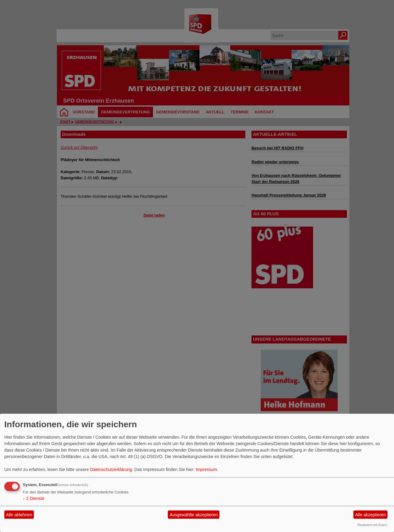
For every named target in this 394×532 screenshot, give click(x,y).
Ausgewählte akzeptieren (194, 515)
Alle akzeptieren (371, 515)
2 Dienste (34, 498)
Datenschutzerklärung (111, 469)
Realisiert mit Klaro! (372, 525)
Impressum (206, 469)
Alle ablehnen (19, 515)
